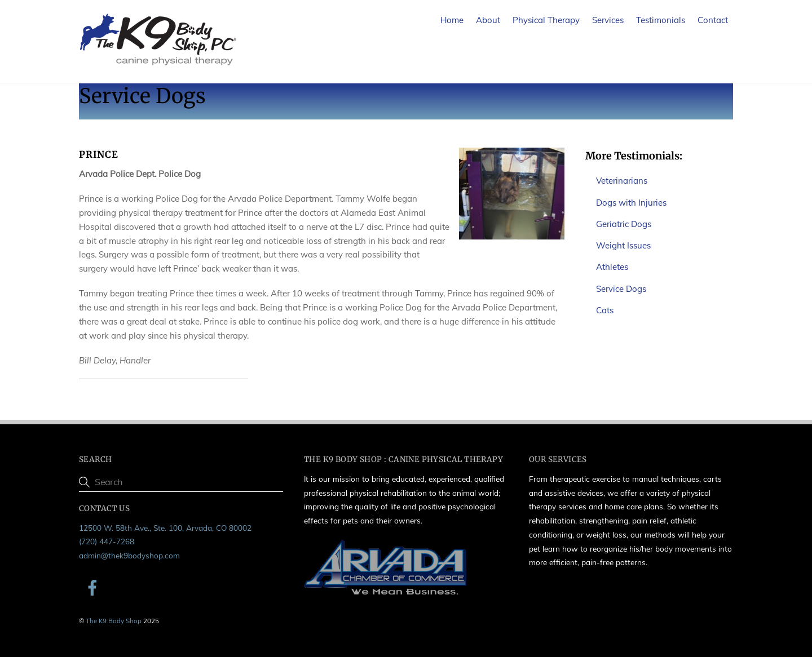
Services (608, 20)
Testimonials (661, 20)
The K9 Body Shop (114, 621)
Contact (713, 20)
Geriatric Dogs (624, 224)
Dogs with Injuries (631, 203)
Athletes (612, 267)
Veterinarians (622, 181)
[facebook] (94, 587)
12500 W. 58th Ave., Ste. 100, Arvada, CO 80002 (165, 528)
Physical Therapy (546, 20)
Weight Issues (623, 245)
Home (452, 20)
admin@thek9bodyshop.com (129, 555)
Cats (605, 310)
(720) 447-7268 (107, 541)
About (488, 20)
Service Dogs (621, 289)
